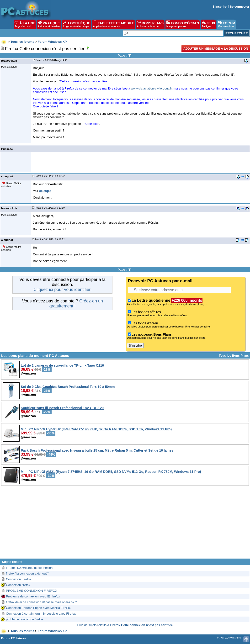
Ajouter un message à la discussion (216, 49)
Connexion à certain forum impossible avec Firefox (41, 614)
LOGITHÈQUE (77, 24)
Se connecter (239, 7)
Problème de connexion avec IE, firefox (33, 596)
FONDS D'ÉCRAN (183, 24)
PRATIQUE (49, 24)
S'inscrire (220, 7)
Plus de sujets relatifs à (125, 625)
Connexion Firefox (19, 579)
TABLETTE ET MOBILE (114, 24)
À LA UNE (25, 24)
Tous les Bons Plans (234, 356)
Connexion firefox (18, 585)
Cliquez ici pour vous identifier (62, 290)
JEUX (208, 24)
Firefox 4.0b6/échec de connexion (29, 568)
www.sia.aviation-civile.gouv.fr (151, 88)
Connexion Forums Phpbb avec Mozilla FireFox (39, 608)
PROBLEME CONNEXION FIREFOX (32, 591)
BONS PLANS (150, 24)
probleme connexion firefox (25, 619)
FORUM (226, 24)
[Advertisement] (125, 525)
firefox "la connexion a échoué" (27, 573)
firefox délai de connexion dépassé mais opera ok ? (41, 602)
